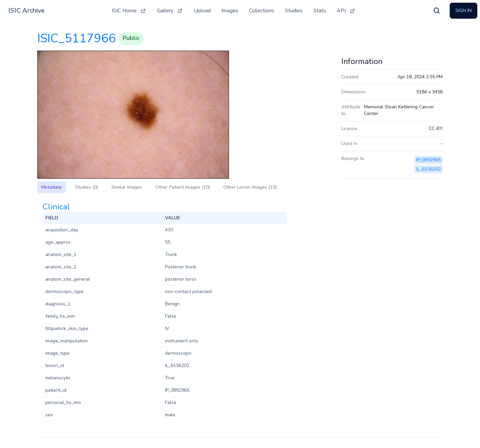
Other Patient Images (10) (183, 187)
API (346, 11)
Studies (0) (86, 187)
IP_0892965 (428, 160)
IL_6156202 (428, 169)
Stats (320, 11)
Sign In (463, 10)
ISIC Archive (26, 10)
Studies (294, 11)
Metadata (51, 187)
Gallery (170, 11)
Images (230, 11)
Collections (262, 11)
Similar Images (127, 187)
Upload (202, 11)
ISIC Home (129, 11)
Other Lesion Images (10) (250, 187)
